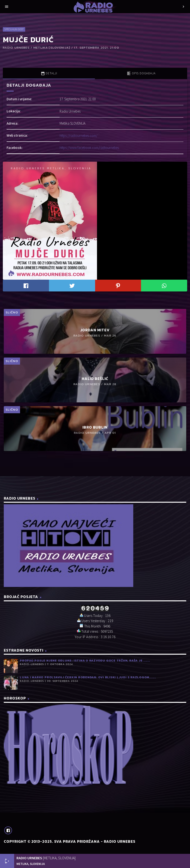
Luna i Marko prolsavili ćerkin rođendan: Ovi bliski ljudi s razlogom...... (88, 677)
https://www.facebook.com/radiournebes (89, 148)
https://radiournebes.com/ (78, 136)
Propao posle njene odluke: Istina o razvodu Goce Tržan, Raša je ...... (85, 660)
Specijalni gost (14, 29)
